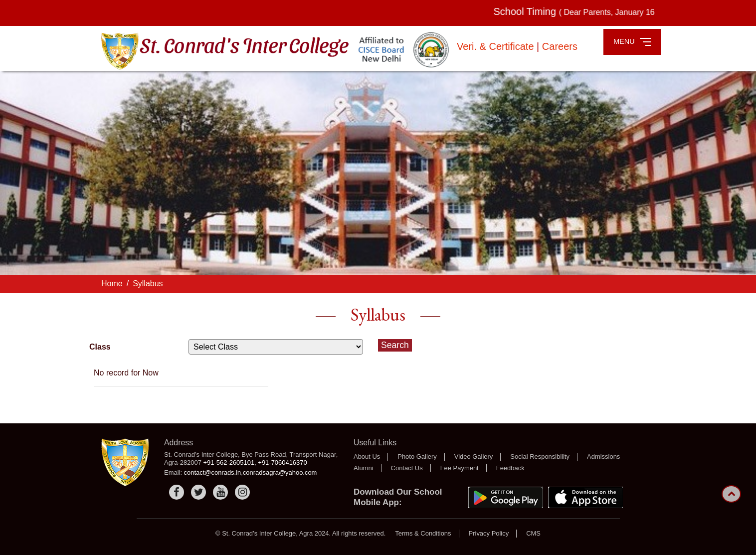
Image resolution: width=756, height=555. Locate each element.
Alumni (364, 468)
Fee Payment (460, 468)
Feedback (510, 468)
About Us (367, 457)
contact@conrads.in (213, 472)
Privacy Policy (489, 533)
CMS (533, 533)
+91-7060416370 (282, 462)
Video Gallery (474, 457)
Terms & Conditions (423, 533)
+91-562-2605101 (229, 462)
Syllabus (148, 283)
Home (112, 283)
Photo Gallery (417, 457)
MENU (632, 42)
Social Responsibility (540, 457)
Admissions (603, 457)
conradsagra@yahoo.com (280, 472)
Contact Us (407, 468)
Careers (560, 46)
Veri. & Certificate (497, 46)
